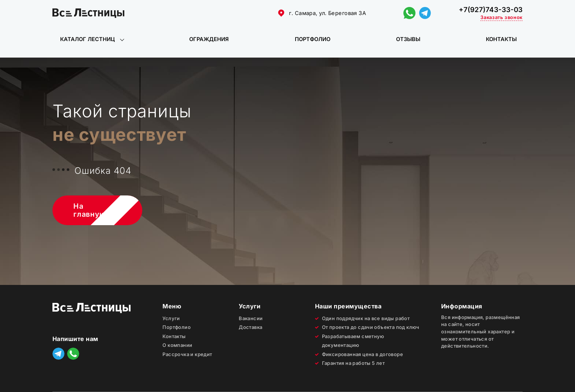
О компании (177, 345)
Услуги (171, 318)
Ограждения (209, 39)
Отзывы (408, 39)
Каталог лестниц (87, 39)
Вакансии (251, 318)
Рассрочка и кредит (187, 354)
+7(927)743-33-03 (491, 10)
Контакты (501, 39)
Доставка (250, 327)
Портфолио (313, 39)
